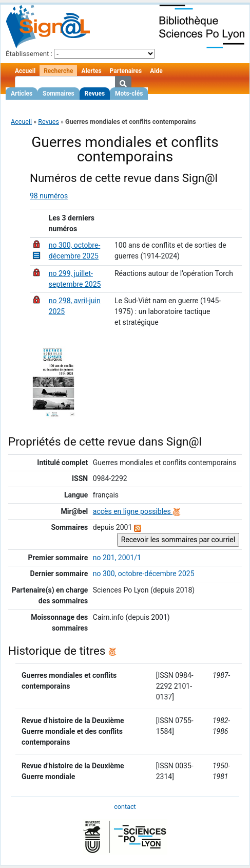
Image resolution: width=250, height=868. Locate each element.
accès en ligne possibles (137, 511)
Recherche (58, 71)
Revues (95, 94)
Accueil (25, 71)
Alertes (91, 71)
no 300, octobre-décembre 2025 (144, 574)
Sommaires (58, 94)
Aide (156, 71)
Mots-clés (129, 94)
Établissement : (29, 54)
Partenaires (126, 71)
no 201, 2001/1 (117, 558)
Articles (22, 94)
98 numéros (49, 196)
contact (125, 807)
